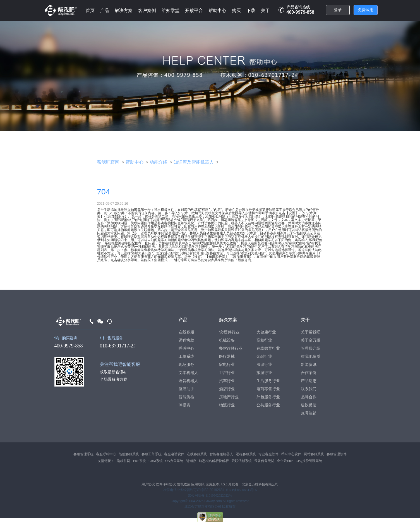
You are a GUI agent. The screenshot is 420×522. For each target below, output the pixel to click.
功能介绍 (159, 162)
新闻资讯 (309, 365)
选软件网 (124, 461)
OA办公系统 (174, 461)
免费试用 (366, 10)
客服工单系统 (152, 454)
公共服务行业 (268, 405)
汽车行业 (227, 381)
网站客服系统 (314, 454)
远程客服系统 (246, 454)
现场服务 (186, 365)
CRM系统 (156, 461)
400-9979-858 (69, 346)
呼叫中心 (186, 348)
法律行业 (264, 365)
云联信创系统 (242, 461)
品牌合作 (309, 397)
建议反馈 (309, 405)
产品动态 (309, 381)
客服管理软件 (337, 454)
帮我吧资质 (311, 357)
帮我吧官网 (108, 162)
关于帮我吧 (311, 332)
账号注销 (309, 413)
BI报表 (184, 405)
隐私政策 (184, 484)
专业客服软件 (268, 454)
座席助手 (186, 389)
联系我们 (309, 389)
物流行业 (227, 405)
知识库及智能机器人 (194, 162)
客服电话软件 (174, 454)
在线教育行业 (268, 348)
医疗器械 (227, 357)
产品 (105, 10)
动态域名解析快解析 (214, 461)
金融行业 (264, 357)
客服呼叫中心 (106, 454)
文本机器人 (188, 373)
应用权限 (198, 484)
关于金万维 (311, 340)
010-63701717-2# (118, 346)
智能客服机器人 (221, 454)
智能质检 (186, 397)
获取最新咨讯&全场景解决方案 (114, 376)
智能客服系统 (129, 454)
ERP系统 (140, 461)
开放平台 (194, 10)
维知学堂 (171, 10)
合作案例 (309, 373)
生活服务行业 (268, 381)
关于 (265, 10)
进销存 (191, 461)
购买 (236, 10)
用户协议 (148, 484)
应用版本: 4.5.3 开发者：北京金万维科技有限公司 (242, 484)
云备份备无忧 (264, 461)
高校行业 (264, 340)
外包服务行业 (268, 397)
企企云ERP (285, 461)
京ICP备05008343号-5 (241, 490)
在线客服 (186, 332)
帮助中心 (217, 10)
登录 (338, 10)
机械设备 (227, 340)
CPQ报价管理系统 (309, 461)
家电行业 (227, 365)
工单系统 (186, 357)
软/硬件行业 (229, 332)
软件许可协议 (166, 484)
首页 (90, 10)
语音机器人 (188, 381)
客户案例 (147, 10)
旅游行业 (264, 373)
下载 (251, 10)
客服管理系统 (83, 454)
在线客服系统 (197, 454)
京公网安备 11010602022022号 (210, 495)
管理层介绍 (311, 348)
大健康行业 (266, 332)
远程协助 (186, 340)
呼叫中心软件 (291, 454)
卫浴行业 (227, 373)
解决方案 (124, 10)
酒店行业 (227, 389)
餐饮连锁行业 (231, 348)
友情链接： (106, 461)
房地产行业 (229, 397)
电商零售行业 (268, 389)
